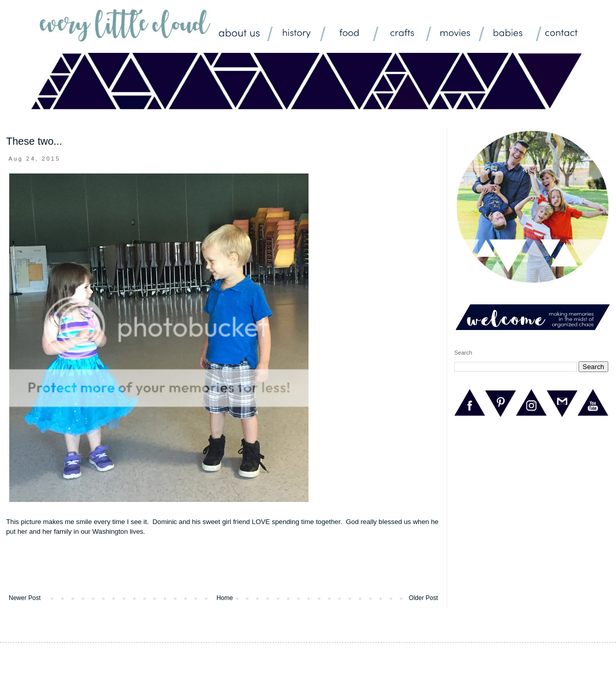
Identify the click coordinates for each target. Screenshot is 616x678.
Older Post (423, 598)
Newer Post (25, 598)
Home (225, 598)
